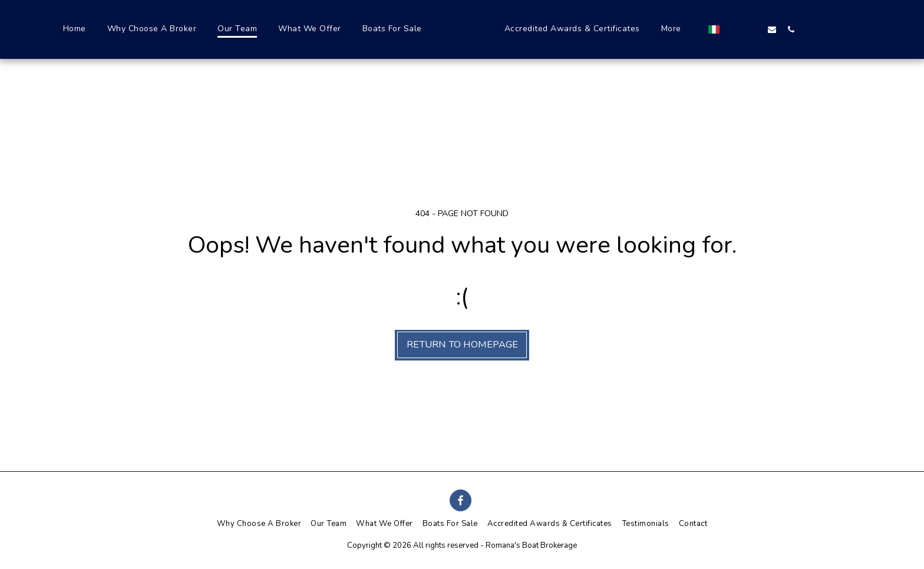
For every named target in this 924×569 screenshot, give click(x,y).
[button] (761, 29)
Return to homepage (462, 344)
